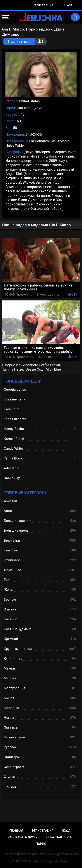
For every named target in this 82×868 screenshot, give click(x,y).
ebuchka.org (36, 861)
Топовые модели (23, 381)
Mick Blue (53, 369)
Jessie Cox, (35, 369)
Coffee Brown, (50, 365)
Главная (16, 831)
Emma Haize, (13, 369)
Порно (41, 844)
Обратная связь (59, 837)
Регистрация (43, 5)
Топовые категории (26, 493)
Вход (68, 5)
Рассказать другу (23, 837)
